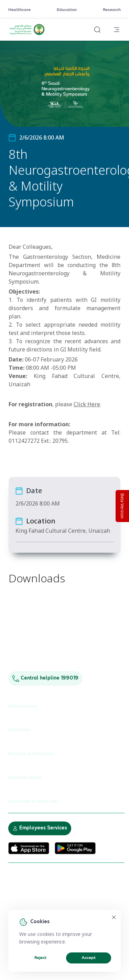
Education (67, 10)
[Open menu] (117, 30)
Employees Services (40, 828)
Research (112, 10)
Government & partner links (66, 802)
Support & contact (66, 778)
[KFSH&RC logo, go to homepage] (27, 34)
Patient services (66, 706)
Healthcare (19, 10)
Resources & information (66, 754)
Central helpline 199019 (45, 678)
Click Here (87, 404)
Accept (89, 958)
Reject (40, 958)
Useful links (66, 730)
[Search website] (97, 30)
